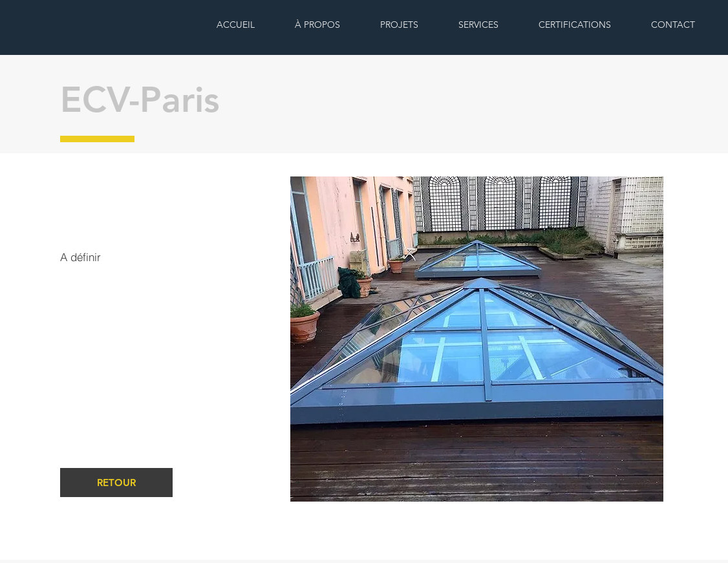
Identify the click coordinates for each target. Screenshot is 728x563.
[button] (477, 339)
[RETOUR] (116, 483)
